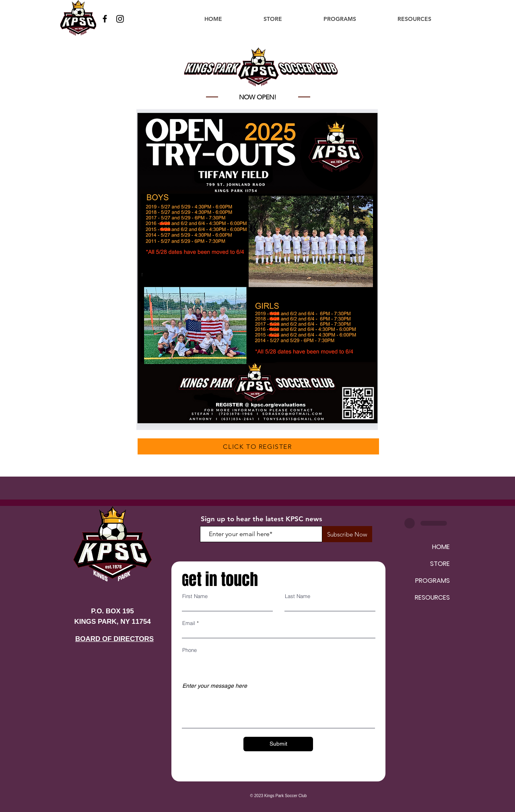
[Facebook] (105, 19)
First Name (195, 596)
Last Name (298, 596)
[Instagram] (120, 19)
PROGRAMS (433, 581)
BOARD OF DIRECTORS (114, 639)
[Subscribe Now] (347, 534)
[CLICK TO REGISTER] (258, 446)
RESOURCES (432, 597)
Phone (190, 650)
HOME (441, 547)
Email (189, 623)
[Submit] (278, 744)
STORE (440, 564)
